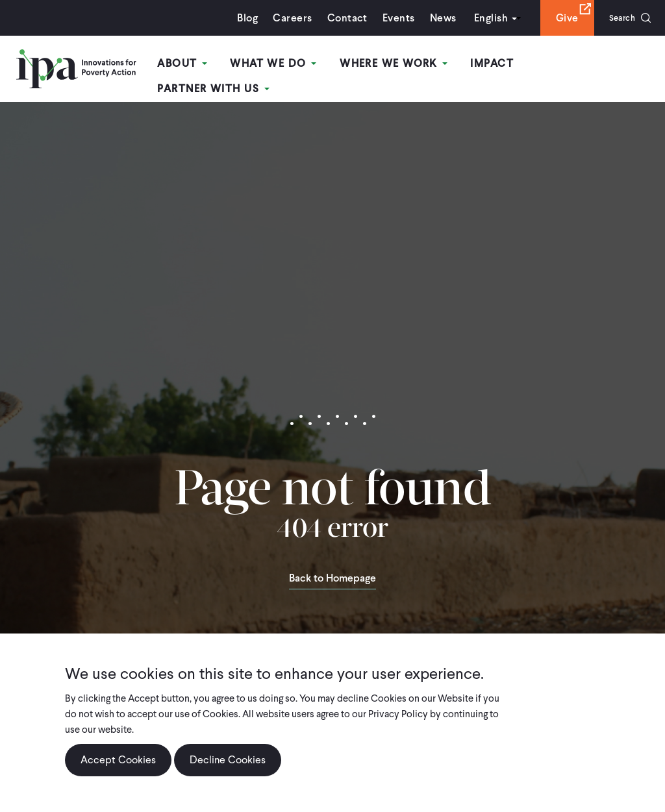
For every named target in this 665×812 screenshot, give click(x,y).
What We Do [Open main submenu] (280, 64)
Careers (284, 18)
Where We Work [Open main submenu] (398, 64)
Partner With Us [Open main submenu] (593, 64)
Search (618, 18)
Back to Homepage (332, 571)
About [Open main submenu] (192, 64)
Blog (240, 18)
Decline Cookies (228, 760)
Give (559, 18)
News (435, 18)
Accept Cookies (118, 760)
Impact (495, 64)
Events (390, 18)
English (483, 18)
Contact (339, 18)
